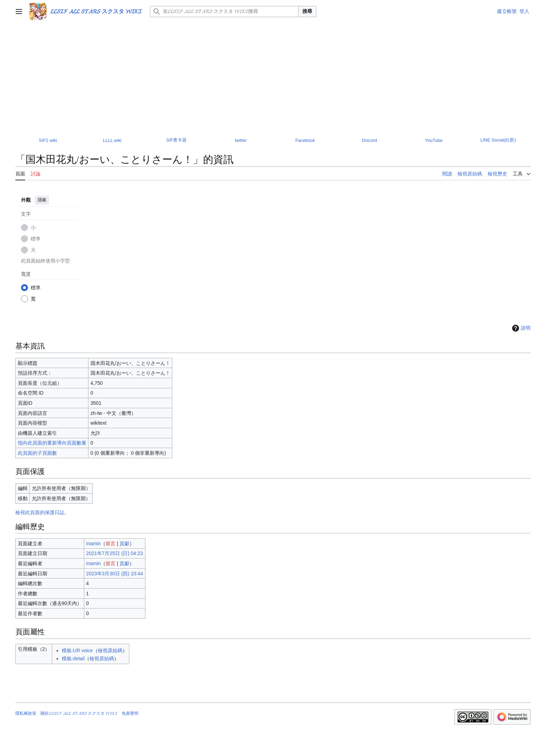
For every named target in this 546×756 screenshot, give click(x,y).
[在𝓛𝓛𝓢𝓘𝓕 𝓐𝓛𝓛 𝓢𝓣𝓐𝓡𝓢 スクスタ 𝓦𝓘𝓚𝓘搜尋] (224, 12)
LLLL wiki (112, 140)
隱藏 (42, 200)
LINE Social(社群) (498, 140)
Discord (369, 140)
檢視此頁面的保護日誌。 (42, 512)
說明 (520, 328)
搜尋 (307, 11)
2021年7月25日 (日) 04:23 (114, 553)
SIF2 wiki (48, 140)
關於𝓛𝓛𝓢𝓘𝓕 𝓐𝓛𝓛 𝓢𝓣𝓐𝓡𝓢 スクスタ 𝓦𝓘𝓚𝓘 (79, 713)
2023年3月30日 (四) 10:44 (114, 574)
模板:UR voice (77, 650)
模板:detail (73, 658)
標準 (36, 239)
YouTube (434, 140)
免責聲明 (130, 713)
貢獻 (124, 543)
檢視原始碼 (110, 650)
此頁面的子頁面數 (37, 453)
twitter (241, 140)
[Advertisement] (273, 75)
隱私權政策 (26, 713)
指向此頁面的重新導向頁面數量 (52, 443)
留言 (110, 543)
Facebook (305, 140)
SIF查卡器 (177, 140)
